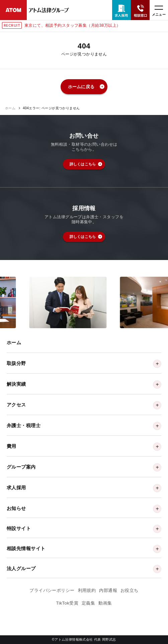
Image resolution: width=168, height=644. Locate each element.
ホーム (10, 108)
